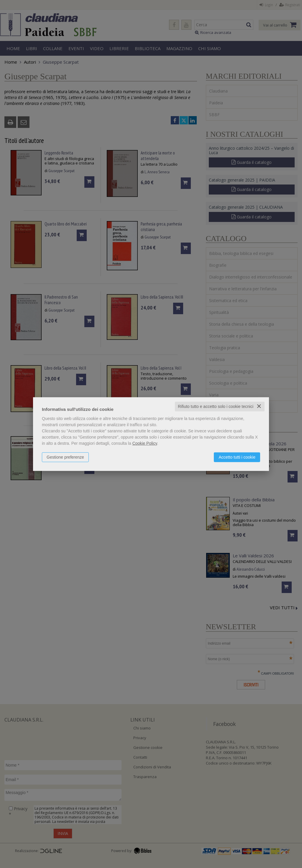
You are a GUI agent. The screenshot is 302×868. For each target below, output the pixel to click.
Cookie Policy (145, 443)
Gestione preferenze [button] (65, 457)
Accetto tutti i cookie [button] (237, 457)
